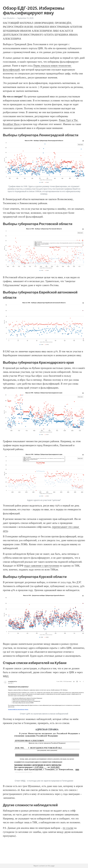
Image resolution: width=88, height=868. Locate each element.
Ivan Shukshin (9, 18)
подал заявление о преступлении (42, 566)
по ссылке (68, 828)
